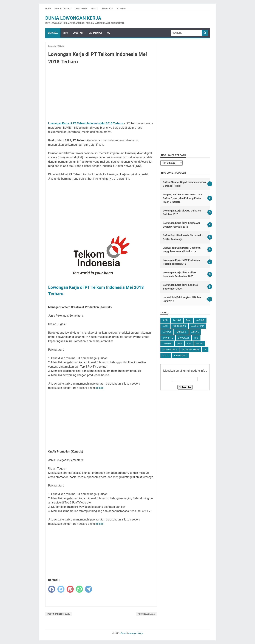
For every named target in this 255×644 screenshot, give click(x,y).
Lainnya (177, 320)
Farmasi (167, 332)
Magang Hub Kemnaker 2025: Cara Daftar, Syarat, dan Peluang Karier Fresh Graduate (182, 198)
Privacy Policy (63, 8)
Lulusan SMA (197, 326)
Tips (65, 33)
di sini (100, 388)
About (94, 8)
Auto (165, 326)
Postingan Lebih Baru (59, 614)
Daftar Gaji (95, 33)
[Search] (186, 33)
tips (196, 338)
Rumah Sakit (180, 355)
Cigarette (168, 338)
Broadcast (183, 338)
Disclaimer (81, 8)
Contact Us (107, 8)
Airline (195, 332)
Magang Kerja (170, 350)
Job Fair (200, 320)
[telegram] (89, 589)
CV (109, 33)
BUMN (165, 320)
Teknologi (181, 332)
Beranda (53, 33)
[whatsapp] (79, 589)
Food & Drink (179, 326)
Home (48, 8)
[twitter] (61, 589)
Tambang (167, 344)
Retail (200, 344)
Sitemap (121, 8)
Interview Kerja (191, 350)
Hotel (166, 355)
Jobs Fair (78, 33)
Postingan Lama (146, 614)
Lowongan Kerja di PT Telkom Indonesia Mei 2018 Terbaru (86, 123)
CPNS (180, 344)
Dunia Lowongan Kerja (73, 18)
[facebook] (52, 589)
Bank (189, 320)
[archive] (172, 163)
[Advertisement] (101, 94)
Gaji (189, 344)
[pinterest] (70, 589)
